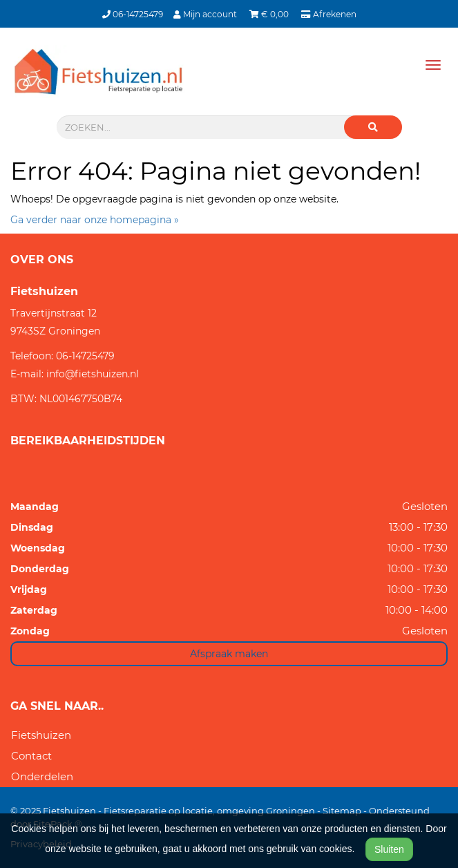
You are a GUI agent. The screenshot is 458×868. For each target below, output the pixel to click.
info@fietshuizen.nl (93, 374)
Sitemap (342, 811)
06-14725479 (133, 14)
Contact (31, 756)
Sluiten (389, 849)
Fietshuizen (41, 735)
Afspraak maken (229, 654)
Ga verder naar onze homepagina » (95, 220)
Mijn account (206, 14)
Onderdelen (42, 776)
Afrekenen (329, 14)
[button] (373, 127)
